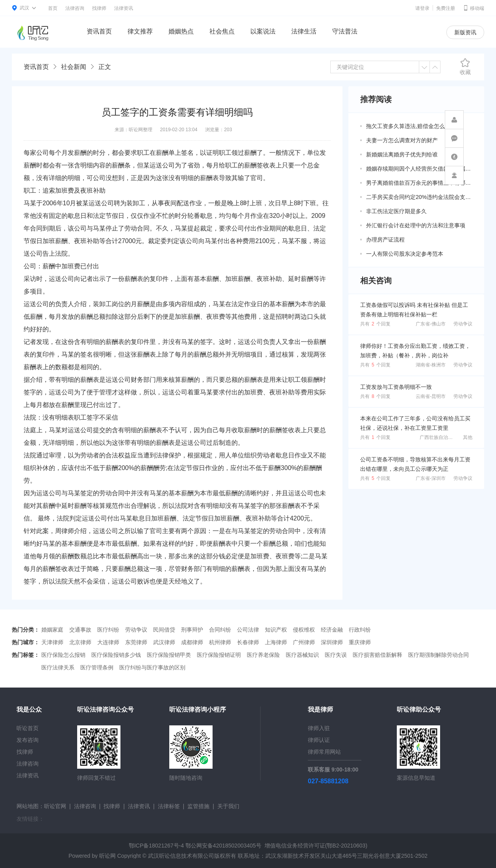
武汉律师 (164, 642)
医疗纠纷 (108, 630)
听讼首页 (28, 728)
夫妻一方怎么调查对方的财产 (402, 140)
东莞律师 (136, 642)
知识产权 (276, 630)
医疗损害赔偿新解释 (378, 655)
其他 (468, 437)
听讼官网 (55, 806)
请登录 (422, 8)
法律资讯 (124, 8)
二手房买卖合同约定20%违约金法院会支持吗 (419, 197)
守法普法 (345, 31)
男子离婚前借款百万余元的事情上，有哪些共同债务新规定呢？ (419, 183)
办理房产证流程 (385, 240)
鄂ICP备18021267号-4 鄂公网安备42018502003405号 (195, 846)
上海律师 (276, 642)
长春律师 (248, 642)
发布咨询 (28, 740)
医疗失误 (336, 655)
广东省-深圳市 (431, 478)
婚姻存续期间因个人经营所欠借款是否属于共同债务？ (419, 169)
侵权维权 (304, 630)
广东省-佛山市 (431, 324)
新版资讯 (465, 32)
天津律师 (52, 642)
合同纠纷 (220, 630)
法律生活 (304, 31)
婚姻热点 (181, 31)
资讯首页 (99, 31)
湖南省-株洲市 (431, 365)
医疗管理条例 (97, 667)
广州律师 (304, 642)
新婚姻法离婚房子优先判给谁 (402, 154)
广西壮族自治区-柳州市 (444, 437)
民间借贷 (164, 630)
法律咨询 (75, 8)
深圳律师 (332, 642)
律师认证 (319, 740)
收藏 (465, 67)
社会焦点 (222, 31)
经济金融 (332, 630)
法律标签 (169, 806)
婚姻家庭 (52, 630)
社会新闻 (74, 67)
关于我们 (228, 806)
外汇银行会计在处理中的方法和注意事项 (416, 225)
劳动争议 (463, 324)
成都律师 (192, 642)
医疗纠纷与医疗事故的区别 (152, 667)
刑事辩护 (192, 630)
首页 (53, 8)
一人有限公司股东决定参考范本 (405, 254)
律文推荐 (140, 31)
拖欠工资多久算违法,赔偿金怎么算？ (411, 126)
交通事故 (80, 630)
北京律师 (80, 642)
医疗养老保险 (263, 655)
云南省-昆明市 (431, 396)
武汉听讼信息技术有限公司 (181, 856)
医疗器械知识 (302, 655)
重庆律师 (360, 642)
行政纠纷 (360, 630)
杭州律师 (220, 642)
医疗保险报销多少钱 (116, 655)
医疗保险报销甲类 (169, 655)
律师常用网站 (324, 752)
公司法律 (248, 630)
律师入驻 (319, 728)
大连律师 (108, 642)
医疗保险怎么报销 (63, 655)
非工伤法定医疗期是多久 (396, 211)
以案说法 (263, 31)
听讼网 (107, 856)
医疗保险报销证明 (219, 655)
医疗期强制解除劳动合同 (439, 655)
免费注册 (446, 8)
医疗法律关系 (58, 667)
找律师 (99, 8)
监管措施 (198, 806)
